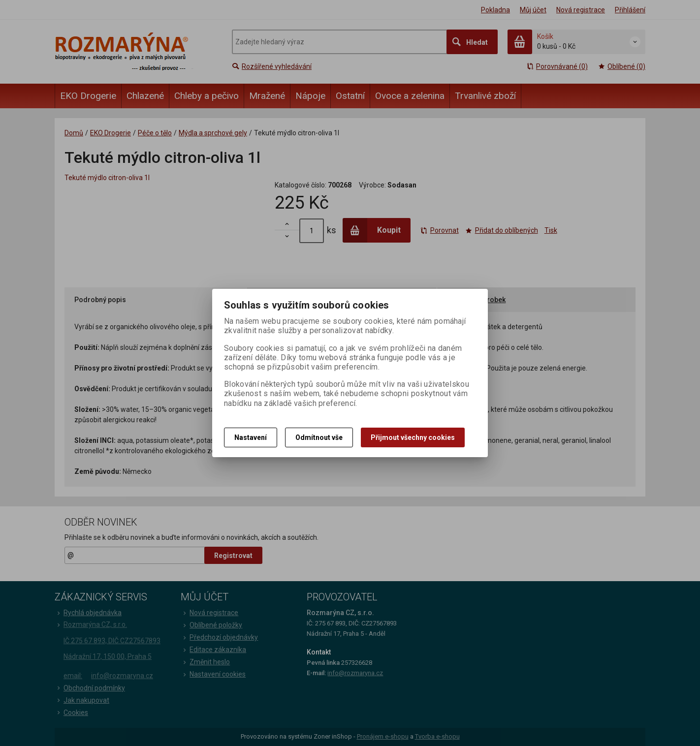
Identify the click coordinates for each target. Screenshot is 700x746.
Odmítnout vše (319, 437)
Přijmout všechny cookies (413, 437)
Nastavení (251, 437)
